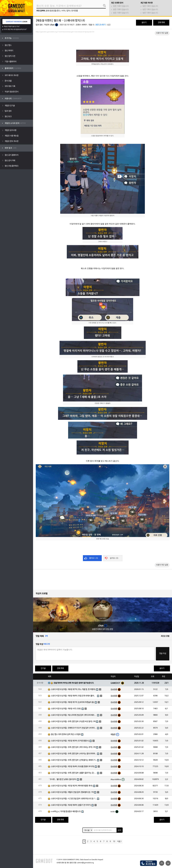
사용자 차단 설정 (162, 33)
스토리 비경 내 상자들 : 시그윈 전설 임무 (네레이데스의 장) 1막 (74, 799)
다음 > (119, 842)
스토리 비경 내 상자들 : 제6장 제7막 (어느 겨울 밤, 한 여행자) (73, 689)
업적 (68, 11)
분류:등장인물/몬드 (53, 11)
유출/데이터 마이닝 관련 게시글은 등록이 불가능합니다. (74, 683)
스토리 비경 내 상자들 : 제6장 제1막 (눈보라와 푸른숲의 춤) (73, 702)
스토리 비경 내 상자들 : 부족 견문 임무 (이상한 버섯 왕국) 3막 (73, 722)
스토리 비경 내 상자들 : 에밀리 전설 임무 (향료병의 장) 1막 (72, 792)
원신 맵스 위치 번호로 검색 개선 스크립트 (66, 734)
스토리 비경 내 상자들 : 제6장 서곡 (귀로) (66, 709)
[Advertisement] (103, 41)
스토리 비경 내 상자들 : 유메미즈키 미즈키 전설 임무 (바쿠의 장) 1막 (74, 728)
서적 (63, 11)
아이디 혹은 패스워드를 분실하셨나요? (15, 29)
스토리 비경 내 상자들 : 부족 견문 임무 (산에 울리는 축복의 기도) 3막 (74, 760)
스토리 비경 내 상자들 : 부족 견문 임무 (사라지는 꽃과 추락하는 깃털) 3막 (74, 754)
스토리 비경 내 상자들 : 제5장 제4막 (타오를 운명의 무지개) (73, 767)
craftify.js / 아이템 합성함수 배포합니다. (66, 812)
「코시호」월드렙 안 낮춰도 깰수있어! (62, 779)
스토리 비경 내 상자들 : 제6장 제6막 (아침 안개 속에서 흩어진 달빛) (74, 696)
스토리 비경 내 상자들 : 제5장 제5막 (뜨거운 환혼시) (70, 741)
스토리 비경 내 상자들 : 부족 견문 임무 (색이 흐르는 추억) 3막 (73, 747)
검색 (119, 830)
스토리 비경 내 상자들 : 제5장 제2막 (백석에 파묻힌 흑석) (72, 786)
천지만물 (75, 11)
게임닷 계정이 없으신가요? (12, 27)
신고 (109, 25)
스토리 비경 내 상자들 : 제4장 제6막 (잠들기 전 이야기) (71, 805)
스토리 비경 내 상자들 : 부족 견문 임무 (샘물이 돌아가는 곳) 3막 (74, 773)
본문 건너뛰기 (101, 25)
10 (114, 842)
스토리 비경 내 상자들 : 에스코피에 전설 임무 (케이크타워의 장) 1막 (74, 715)
